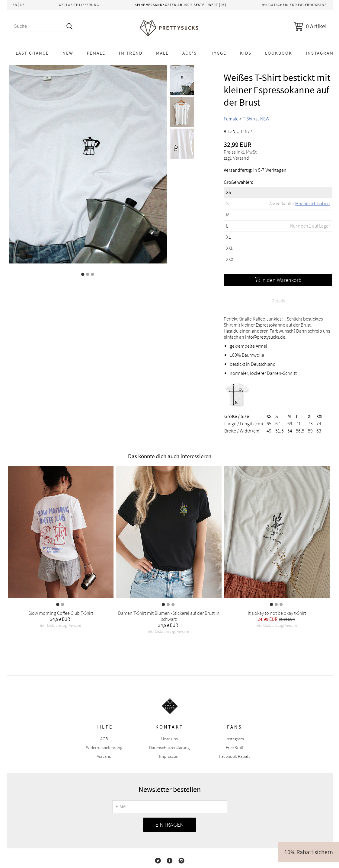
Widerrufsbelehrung (104, 748)
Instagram (235, 739)
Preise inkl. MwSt (240, 152)
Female (96, 53)
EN (15, 5)
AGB (104, 739)
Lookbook (279, 53)
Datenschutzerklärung (169, 748)
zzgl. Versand (236, 158)
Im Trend (131, 53)
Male (162, 53)
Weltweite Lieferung (79, 5)
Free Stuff (235, 748)
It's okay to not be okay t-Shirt (277, 613)
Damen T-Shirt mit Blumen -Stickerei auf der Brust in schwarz (169, 616)
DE (22, 5)
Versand (104, 756)
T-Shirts (250, 119)
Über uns (169, 739)
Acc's (190, 53)
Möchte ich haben (313, 204)
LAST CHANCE (32, 53)
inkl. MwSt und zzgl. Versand (61, 626)
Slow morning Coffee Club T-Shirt (61, 613)
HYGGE (218, 53)
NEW (68, 53)
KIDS (246, 53)
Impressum (169, 756)
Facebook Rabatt (235, 756)
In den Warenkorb (278, 280)
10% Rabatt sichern (309, 852)
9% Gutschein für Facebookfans (294, 5)
